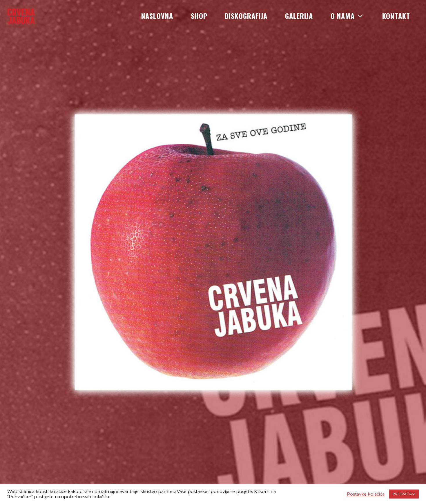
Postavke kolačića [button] (366, 494)
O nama (348, 16)
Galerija (299, 16)
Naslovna (157, 16)
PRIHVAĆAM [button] (404, 494)
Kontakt (396, 16)
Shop (199, 16)
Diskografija (246, 16)
